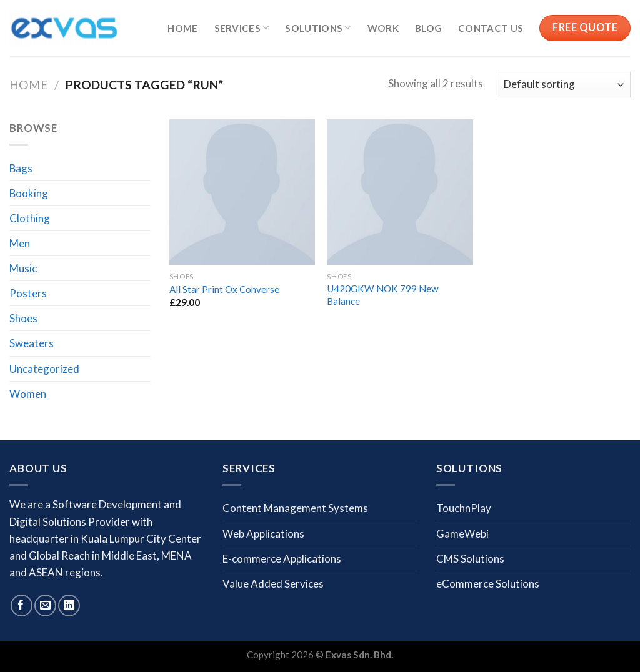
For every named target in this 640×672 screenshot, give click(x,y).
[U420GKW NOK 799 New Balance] (400, 192)
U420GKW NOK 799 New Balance (383, 295)
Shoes (23, 318)
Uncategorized (44, 369)
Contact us (491, 28)
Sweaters (32, 343)
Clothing (30, 218)
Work (383, 28)
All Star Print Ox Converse (224, 289)
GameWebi (462, 534)
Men (20, 243)
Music (23, 268)
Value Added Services (273, 584)
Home (182, 28)
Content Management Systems (295, 508)
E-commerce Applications (282, 559)
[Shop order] (563, 85)
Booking (29, 193)
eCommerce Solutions (488, 584)
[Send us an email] (45, 605)
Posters (28, 293)
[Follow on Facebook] (22, 605)
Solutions (318, 28)
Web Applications (263, 534)
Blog (428, 28)
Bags (21, 168)
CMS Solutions (470, 559)
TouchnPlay (464, 508)
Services (242, 28)
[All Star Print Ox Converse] (242, 192)
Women (28, 394)
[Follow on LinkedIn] (69, 605)
